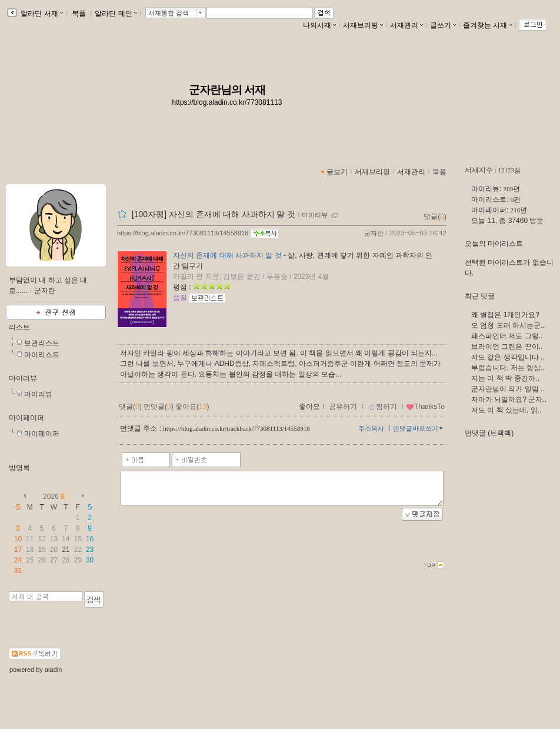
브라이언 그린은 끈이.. (507, 347)
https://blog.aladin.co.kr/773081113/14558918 (183, 233)
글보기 (337, 172)
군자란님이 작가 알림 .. (508, 389)
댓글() (435, 217)
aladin (53, 670)
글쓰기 (443, 25)
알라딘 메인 (116, 14)
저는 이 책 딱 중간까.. (505, 378)
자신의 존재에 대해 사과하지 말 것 (227, 255)
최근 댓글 (480, 296)
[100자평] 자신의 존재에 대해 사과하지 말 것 (214, 214)
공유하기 (343, 407)
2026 (51, 497)
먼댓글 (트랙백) (489, 433)
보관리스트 (42, 343)
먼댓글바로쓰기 (419, 428)
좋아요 (309, 407)
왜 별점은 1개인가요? (505, 315)
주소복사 (371, 428)
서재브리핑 (363, 25)
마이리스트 (42, 355)
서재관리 (406, 25)
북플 (79, 14)
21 (66, 550)
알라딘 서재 (41, 14)
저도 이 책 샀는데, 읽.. (506, 410)
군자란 (374, 233)
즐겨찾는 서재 (487, 25)
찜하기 (383, 407)
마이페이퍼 (26, 418)
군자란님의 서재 (227, 90)
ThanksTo (425, 407)
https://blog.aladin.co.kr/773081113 (227, 102)
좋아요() (192, 407)
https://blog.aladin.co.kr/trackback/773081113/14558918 (236, 428)
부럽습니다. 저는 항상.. (508, 368)
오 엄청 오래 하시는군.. (508, 325)
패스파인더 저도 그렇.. (507, 336)
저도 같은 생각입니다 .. (508, 357)
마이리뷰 (23, 378)
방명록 (19, 468)
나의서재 (319, 25)
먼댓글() (159, 407)
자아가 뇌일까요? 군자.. (509, 400)
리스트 (19, 327)
